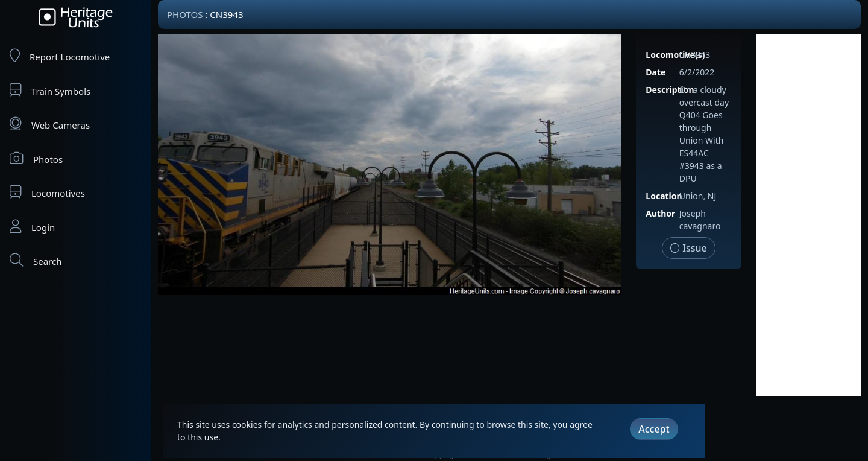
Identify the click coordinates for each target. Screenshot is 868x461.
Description (670, 90)
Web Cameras (50, 124)
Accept (654, 429)
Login (32, 227)
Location (664, 196)
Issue (689, 248)
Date (656, 72)
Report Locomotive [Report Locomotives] (60, 56)
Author (660, 213)
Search (36, 260)
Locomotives (47, 192)
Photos (36, 158)
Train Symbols (50, 90)
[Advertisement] (808, 215)
